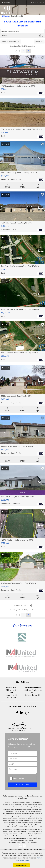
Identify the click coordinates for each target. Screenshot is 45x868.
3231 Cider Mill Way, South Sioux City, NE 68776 (19, 173)
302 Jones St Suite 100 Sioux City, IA (11, 691)
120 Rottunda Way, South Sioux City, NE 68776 (18, 583)
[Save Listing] (42, 58)
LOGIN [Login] (41, 2)
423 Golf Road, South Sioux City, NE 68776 (17, 446)
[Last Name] (22, 759)
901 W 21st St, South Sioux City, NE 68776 (17, 223)
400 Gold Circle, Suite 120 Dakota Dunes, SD (33, 691)
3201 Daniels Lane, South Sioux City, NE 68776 (18, 497)
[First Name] (22, 754)
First (16, 51)
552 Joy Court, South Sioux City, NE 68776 (17, 396)
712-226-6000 (6, 2)
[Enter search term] (22, 31)
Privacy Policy (12, 843)
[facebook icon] (18, 713)
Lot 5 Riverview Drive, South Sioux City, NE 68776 (20, 353)
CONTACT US (22, 785)
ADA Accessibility (32, 843)
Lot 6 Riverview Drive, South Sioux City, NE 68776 (20, 266)
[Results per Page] (29, 606)
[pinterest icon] (27, 713)
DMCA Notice (21, 843)
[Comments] (22, 771)
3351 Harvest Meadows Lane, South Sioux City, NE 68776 (22, 129)
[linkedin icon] (22, 713)
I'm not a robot (19, 778)
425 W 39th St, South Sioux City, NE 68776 (17, 540)
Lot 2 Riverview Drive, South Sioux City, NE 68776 (20, 310)
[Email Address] (22, 764)
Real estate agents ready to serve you (15, 796)
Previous (19, 51)
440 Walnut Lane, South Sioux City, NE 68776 (18, 86)
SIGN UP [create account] (34, 2)
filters (4, 35)
